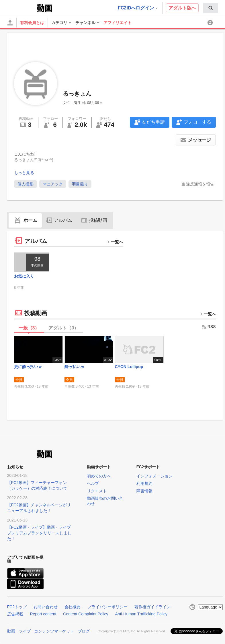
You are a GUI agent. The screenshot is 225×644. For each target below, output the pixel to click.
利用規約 (144, 483)
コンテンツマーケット (54, 631)
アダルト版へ (182, 8)
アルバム (59, 220)
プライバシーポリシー (107, 607)
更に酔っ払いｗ (28, 367)
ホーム (25, 220)
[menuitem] (211, 8)
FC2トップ (17, 607)
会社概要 (73, 607)
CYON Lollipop (129, 367)
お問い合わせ (46, 607)
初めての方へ (99, 476)
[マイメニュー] (211, 23)
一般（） (29, 328)
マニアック (53, 184)
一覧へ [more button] (115, 242)
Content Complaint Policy (86, 614)
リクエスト (97, 491)
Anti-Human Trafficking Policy (141, 614)
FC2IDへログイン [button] (138, 8)
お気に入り (24, 276)
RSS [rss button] (209, 327)
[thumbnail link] (32, 262)
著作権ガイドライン (152, 607)
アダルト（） (63, 328)
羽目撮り (80, 184)
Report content (43, 614)
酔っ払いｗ (75, 367)
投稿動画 (94, 220)
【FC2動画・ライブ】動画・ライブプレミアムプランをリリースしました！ (39, 533)
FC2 (21, 7)
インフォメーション (154, 476)
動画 (11, 631)
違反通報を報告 (200, 184)
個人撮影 (26, 184)
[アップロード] (10, 23)
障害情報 (144, 491)
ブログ (84, 631)
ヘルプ (93, 483)
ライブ (25, 631)
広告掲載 (15, 614)
